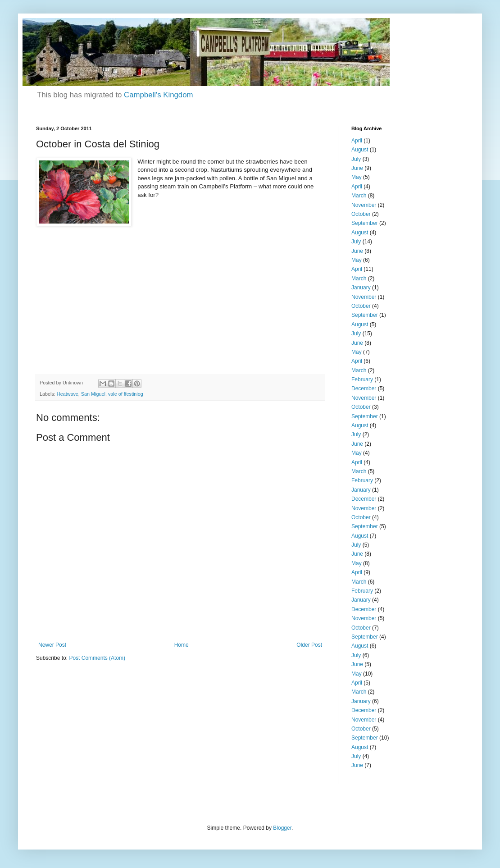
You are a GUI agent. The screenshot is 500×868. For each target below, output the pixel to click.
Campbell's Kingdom (158, 95)
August (360, 150)
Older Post (309, 645)
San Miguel (93, 394)
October (361, 214)
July (356, 159)
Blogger (282, 828)
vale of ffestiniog (126, 394)
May (357, 177)
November (364, 205)
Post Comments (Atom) (97, 658)
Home (182, 645)
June (357, 168)
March (359, 196)
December (364, 388)
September (365, 223)
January (361, 288)
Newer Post (52, 645)
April (357, 141)
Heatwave (68, 394)
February (362, 379)
